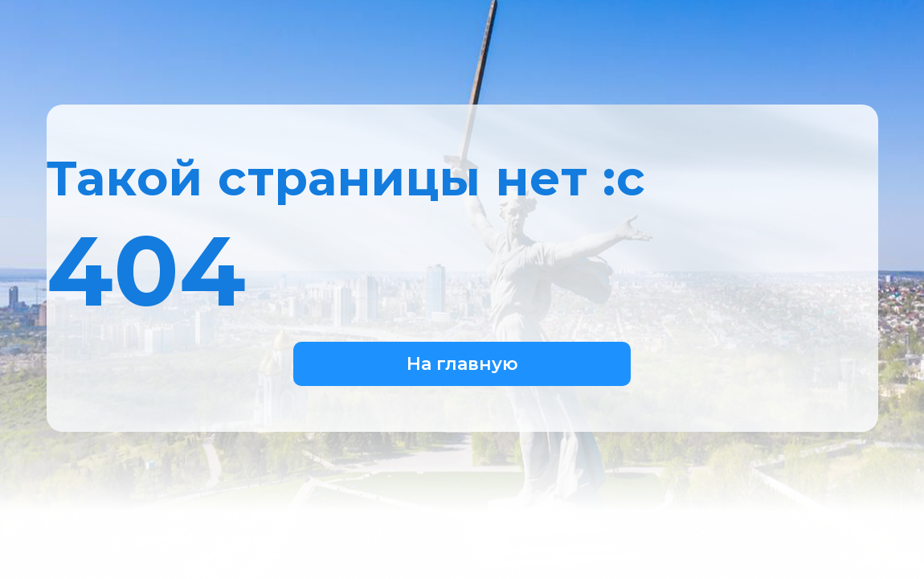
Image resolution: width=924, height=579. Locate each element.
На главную (462, 364)
